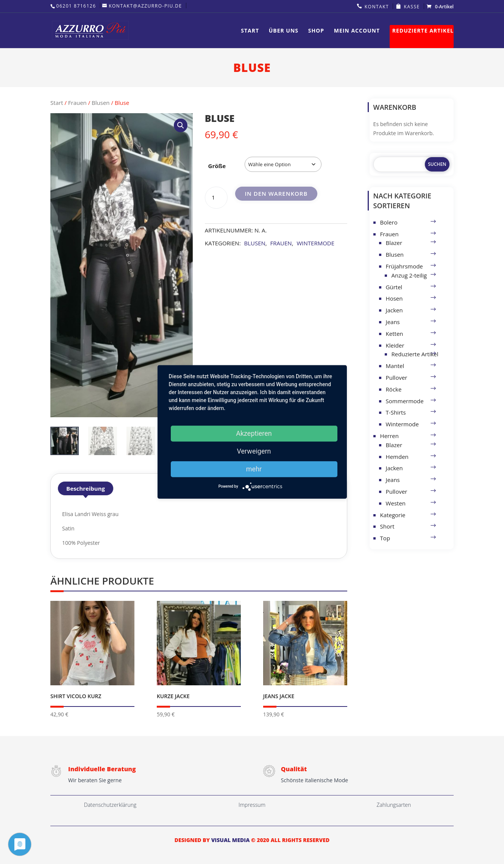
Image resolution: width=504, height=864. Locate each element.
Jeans (393, 322)
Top (385, 538)
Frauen (77, 103)
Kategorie (393, 515)
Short (387, 526)
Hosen (394, 298)
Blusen (101, 103)
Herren (389, 436)
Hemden (397, 457)
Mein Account (357, 31)
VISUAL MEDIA (231, 840)
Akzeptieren (254, 433)
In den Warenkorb (276, 193)
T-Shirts (396, 412)
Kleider (395, 345)
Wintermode (315, 243)
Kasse (412, 6)
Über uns (284, 31)
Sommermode (405, 401)
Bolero (389, 222)
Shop (316, 31)
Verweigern (254, 451)
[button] (181, 125)
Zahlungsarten (394, 805)
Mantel (395, 366)
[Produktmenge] (216, 198)
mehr (254, 469)
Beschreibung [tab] (86, 488)
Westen (396, 503)
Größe (217, 166)
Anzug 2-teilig (409, 275)
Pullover (397, 377)
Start (250, 31)
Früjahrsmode (404, 266)
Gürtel (394, 287)
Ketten (395, 334)
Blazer (394, 243)
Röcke (394, 389)
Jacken (394, 310)
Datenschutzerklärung (110, 805)
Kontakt (377, 6)
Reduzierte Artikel (423, 31)
